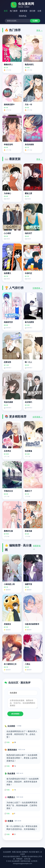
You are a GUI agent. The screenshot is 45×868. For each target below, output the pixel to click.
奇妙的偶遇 (8, 402)
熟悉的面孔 (29, 65)
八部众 (28, 664)
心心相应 (7, 233)
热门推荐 (14, 11)
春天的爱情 (29, 322)
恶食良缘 (28, 531)
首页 (6, 11)
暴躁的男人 (8, 65)
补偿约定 (28, 273)
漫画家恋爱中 (9, 105)
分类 (39, 11)
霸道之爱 (28, 193)
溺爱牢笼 (28, 584)
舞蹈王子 (28, 491)
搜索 (35, 21)
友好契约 (28, 402)
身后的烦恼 (29, 145)
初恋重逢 (28, 451)
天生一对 (28, 105)
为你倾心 (7, 193)
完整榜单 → (38, 288)
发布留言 (15, 714)
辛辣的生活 (8, 491)
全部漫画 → (38, 417)
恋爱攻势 (7, 362)
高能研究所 (8, 322)
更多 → (39, 30)
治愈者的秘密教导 (32, 624)
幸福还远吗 (8, 145)
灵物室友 (7, 624)
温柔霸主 (7, 273)
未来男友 (7, 451)
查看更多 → (37, 547)
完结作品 (23, 16)
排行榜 (32, 11)
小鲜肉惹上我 (9, 584)
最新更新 (24, 11)
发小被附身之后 (10, 664)
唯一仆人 (28, 362)
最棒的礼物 (8, 531)
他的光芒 (28, 233)
